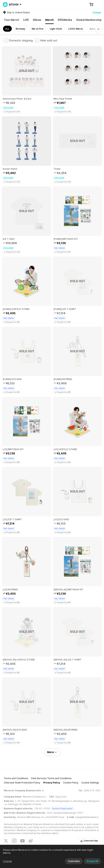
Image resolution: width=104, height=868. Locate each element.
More (52, 752)
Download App (89, 841)
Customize (74, 861)
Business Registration (62, 808)
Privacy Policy (52, 783)
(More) (7, 853)
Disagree (7, 861)
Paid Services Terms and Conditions (51, 778)
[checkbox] (18, 40)
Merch (49, 20)
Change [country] (97, 12)
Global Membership (89, 20)
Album (37, 20)
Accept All (92, 861)
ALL (7, 29)
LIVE (26, 20)
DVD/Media (65, 20)
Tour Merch (12, 20)
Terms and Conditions (16, 778)
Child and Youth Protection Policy (22, 783)
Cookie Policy (71, 783)
